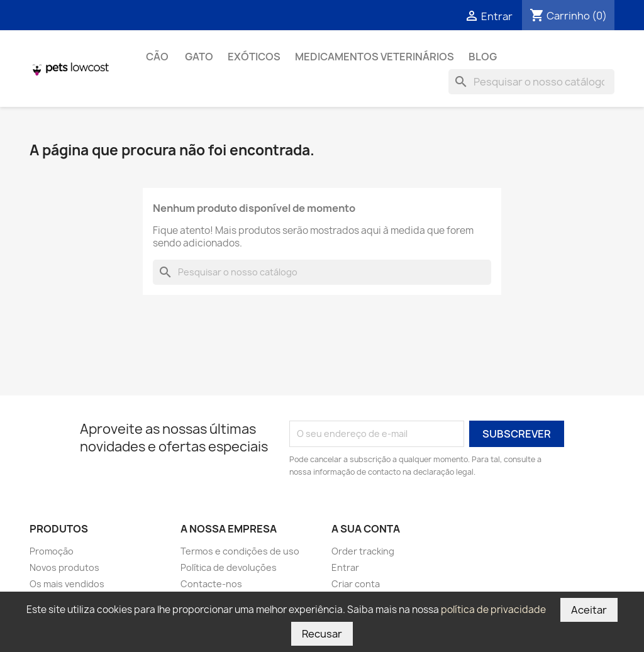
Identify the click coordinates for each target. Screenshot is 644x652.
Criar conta (356, 584)
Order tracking (363, 551)
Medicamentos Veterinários (375, 57)
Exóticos (254, 57)
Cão (158, 57)
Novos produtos (64, 567)
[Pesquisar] (531, 82)
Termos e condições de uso (240, 551)
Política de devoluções (229, 567)
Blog (483, 57)
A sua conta (366, 529)
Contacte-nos (211, 584)
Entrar (345, 567)
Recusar (322, 634)
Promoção (52, 551)
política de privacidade (493, 610)
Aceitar (589, 610)
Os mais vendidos (67, 584)
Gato (199, 57)
